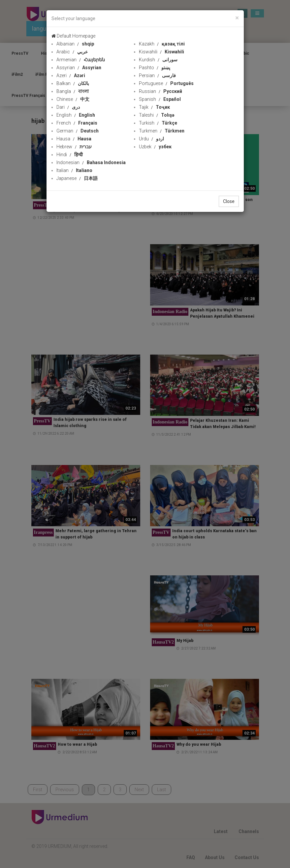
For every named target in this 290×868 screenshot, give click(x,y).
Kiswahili (161, 52)
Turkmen (162, 131)
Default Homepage (73, 36)
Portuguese (166, 83)
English (76, 115)
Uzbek (155, 147)
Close (229, 201)
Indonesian (91, 162)
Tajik (154, 107)
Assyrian (79, 68)
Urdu (151, 139)
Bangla (73, 91)
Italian (74, 170)
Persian (157, 75)
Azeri (71, 75)
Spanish (160, 99)
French (77, 123)
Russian (161, 91)
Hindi (70, 155)
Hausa (74, 139)
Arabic (72, 52)
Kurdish (158, 60)
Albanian (75, 44)
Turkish (158, 123)
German (78, 131)
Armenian (81, 60)
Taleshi (157, 115)
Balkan (73, 83)
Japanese (77, 178)
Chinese (73, 99)
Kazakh (162, 44)
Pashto (155, 68)
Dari (68, 107)
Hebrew (74, 147)
